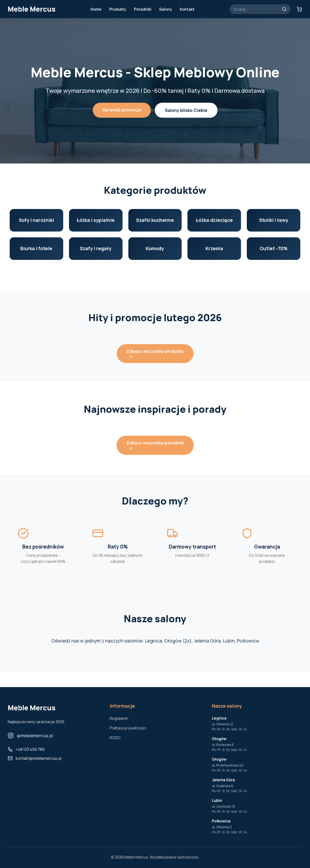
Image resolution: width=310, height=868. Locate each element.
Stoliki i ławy (274, 220)
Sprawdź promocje (122, 110)
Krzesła (214, 248)
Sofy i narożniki (36, 220)
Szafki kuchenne (155, 220)
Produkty (118, 9)
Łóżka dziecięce (214, 220)
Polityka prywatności (128, 728)
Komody (155, 248)
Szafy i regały (96, 248)
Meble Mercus (32, 9)
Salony (166, 9)
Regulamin (119, 718)
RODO (115, 738)
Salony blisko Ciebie (186, 110)
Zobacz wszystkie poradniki (155, 445)
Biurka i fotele (36, 248)
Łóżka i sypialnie (96, 220)
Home (96, 9)
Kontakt (187, 9)
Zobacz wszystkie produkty (155, 354)
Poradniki (143, 9)
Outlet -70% (274, 248)
